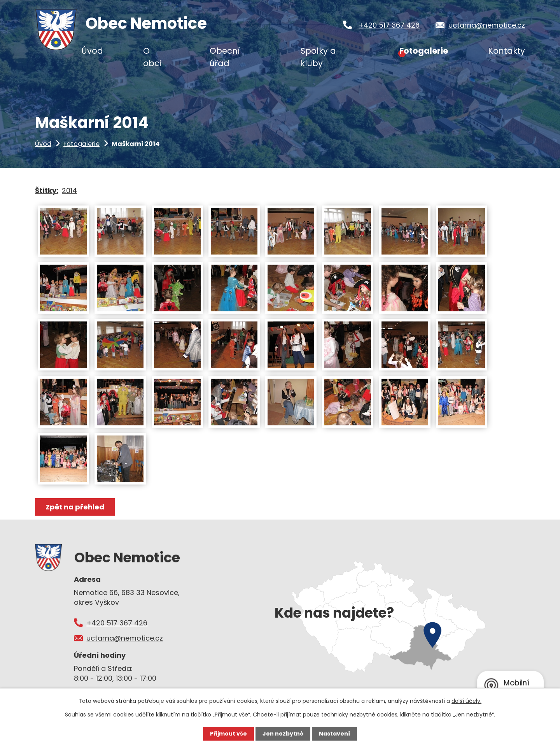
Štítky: (47, 191)
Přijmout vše (228, 734)
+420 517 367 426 (389, 25)
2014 (69, 191)
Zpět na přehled (75, 507)
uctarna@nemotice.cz (487, 25)
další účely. (466, 701)
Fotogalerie (81, 144)
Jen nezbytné (283, 734)
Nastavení (334, 734)
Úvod (43, 144)
